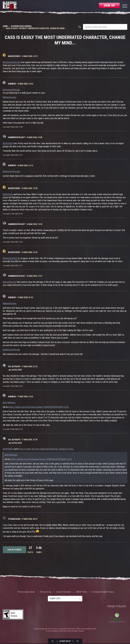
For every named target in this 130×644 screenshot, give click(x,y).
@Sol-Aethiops (9, 403)
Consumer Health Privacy (103, 592)
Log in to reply (14, 550)
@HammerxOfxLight (11, 62)
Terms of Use (46, 592)
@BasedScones (10, 97)
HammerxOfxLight (16, 137)
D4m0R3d (12, 84)
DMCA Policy (82, 592)
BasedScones (14, 56)
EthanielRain (14, 519)
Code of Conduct (64, 592)
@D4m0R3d (8, 143)
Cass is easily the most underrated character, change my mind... (47, 449)
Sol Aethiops (14, 367)
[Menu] (125, 6)
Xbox (117, 618)
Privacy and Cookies (26, 592)
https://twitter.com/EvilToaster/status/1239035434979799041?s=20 (39, 407)
